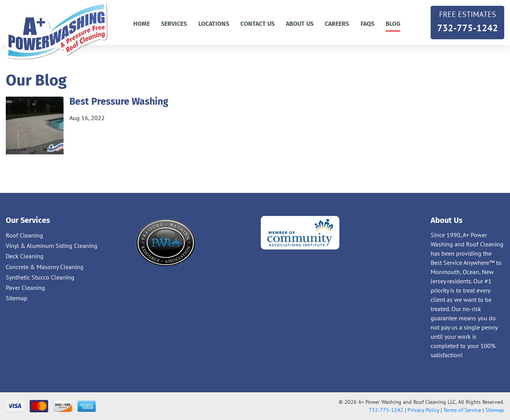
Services (174, 24)
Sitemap (17, 298)
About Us (300, 24)
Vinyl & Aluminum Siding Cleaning (52, 246)
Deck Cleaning (25, 256)
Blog (393, 24)
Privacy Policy (423, 410)
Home (142, 24)
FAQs (367, 24)
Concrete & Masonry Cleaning (45, 267)
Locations (214, 24)
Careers (337, 24)
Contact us (258, 24)
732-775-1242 (467, 21)
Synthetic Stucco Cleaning (40, 277)
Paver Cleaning (25, 288)
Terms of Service (462, 410)
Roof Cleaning (24, 235)
